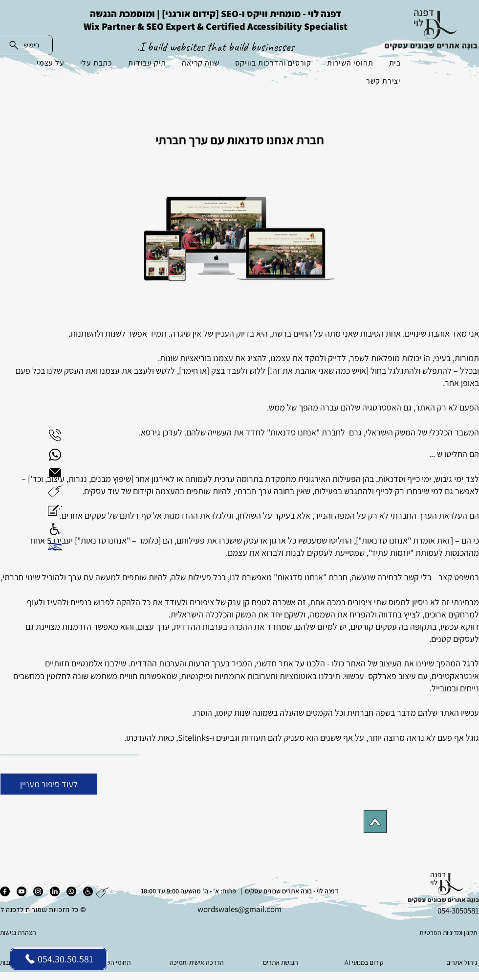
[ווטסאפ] (71, 891)
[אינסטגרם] (38, 891)
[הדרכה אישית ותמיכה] (198, 962)
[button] (55, 491)
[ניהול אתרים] (448, 962)
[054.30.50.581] (59, 959)
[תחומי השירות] (114, 962)
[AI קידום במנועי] (365, 962)
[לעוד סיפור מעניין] (49, 784)
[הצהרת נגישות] (49, 933)
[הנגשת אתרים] (281, 962)
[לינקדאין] (55, 891)
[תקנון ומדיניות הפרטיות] (429, 933)
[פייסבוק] (5, 891)
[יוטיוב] (22, 891)
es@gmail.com (256, 909)
